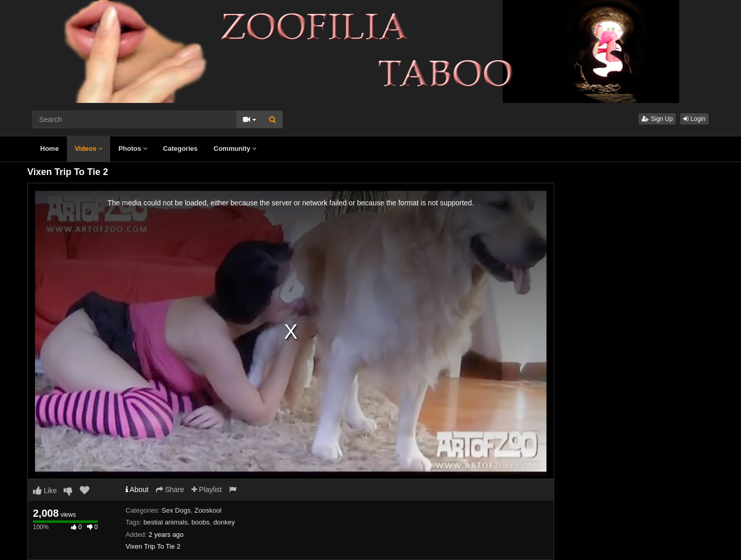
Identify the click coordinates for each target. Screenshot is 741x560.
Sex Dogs (176, 510)
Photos (133, 148)
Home (49, 148)
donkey (224, 522)
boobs (200, 522)
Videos (89, 148)
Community (235, 148)
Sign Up (657, 119)
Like (45, 491)
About (137, 489)
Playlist (207, 489)
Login (694, 119)
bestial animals (166, 522)
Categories (180, 148)
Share (170, 489)
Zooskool (208, 510)
